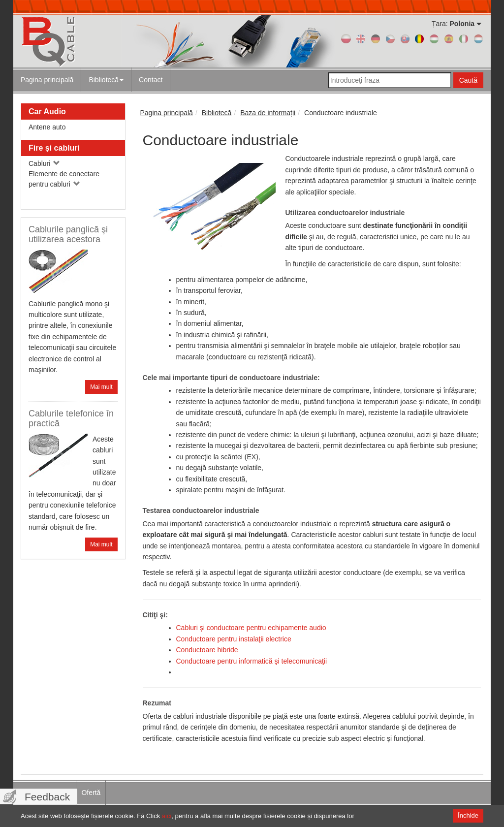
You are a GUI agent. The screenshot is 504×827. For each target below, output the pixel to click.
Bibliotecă (106, 80)
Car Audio (47, 111)
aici (167, 816)
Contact (151, 80)
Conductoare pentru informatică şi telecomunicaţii (252, 661)
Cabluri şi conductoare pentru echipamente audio (251, 628)
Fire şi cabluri (54, 148)
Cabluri (44, 163)
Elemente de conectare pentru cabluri (64, 179)
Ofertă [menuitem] (91, 793)
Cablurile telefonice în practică (71, 418)
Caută (468, 80)
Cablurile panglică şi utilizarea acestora (68, 234)
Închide (468, 815)
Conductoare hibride (207, 650)
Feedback (47, 797)
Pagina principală (47, 80)
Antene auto (47, 127)
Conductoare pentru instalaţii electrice (234, 639)
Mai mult (101, 387)
